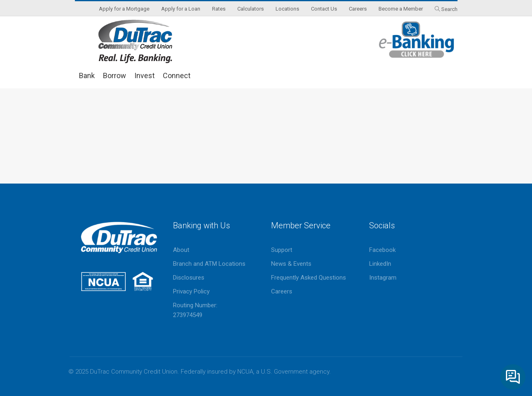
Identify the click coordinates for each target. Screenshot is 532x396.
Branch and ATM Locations (209, 264)
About (181, 250)
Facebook (382, 250)
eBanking (417, 40)
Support (282, 250)
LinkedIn (380, 264)
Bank (87, 75)
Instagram (383, 278)
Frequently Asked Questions (309, 278)
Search (449, 9)
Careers (282, 291)
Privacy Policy (191, 291)
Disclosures (189, 278)
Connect (177, 75)
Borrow (115, 75)
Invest (144, 75)
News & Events (291, 264)
